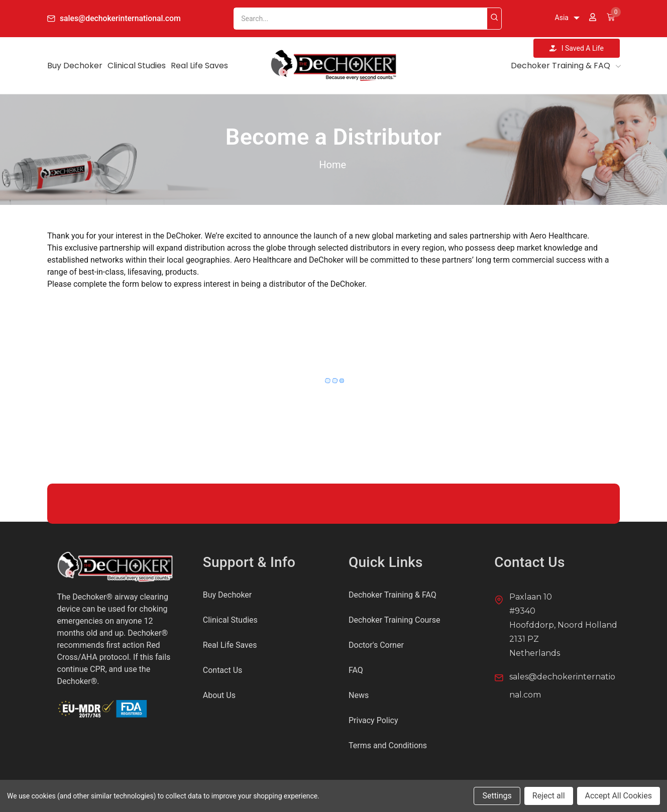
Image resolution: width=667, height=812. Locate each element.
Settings (497, 796)
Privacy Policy (373, 720)
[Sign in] (593, 19)
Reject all (549, 796)
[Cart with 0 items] (611, 19)
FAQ (356, 670)
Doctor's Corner (376, 645)
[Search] (495, 19)
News (359, 695)
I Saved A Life (577, 48)
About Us (219, 695)
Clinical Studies (137, 66)
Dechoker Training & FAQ (565, 66)
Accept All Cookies (619, 796)
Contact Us (223, 670)
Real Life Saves (199, 66)
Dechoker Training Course (395, 620)
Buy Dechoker (75, 66)
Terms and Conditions (388, 745)
